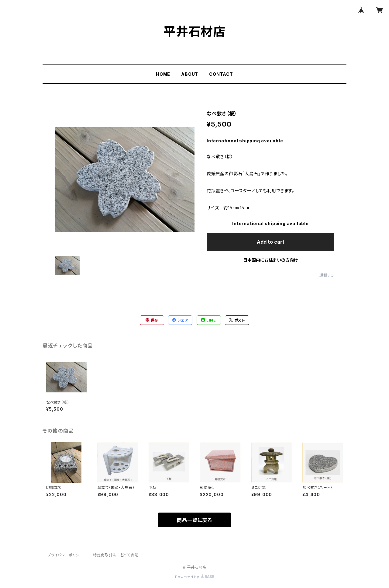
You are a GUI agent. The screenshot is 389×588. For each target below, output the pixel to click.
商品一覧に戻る (194, 520)
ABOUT (190, 74)
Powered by (194, 577)
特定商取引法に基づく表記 (116, 555)
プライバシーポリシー (65, 555)
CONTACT (221, 74)
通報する (327, 275)
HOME (163, 74)
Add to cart (271, 242)
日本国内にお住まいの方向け (270, 260)
